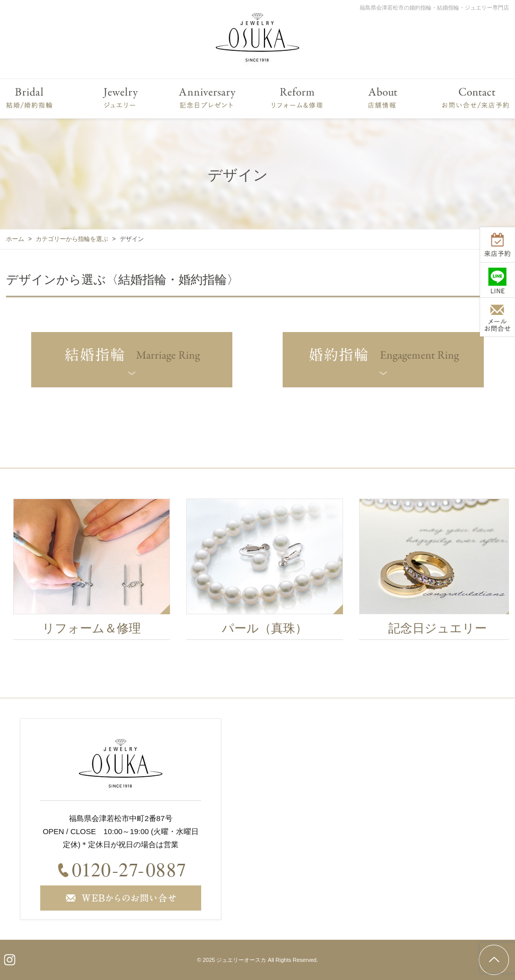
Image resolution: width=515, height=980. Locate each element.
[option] (98, 572)
